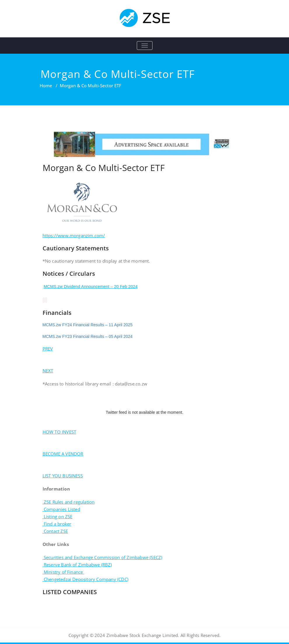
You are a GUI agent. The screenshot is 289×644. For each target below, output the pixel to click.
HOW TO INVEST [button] (59, 432)
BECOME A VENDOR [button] (63, 454)
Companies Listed (61, 509)
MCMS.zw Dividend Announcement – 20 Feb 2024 (91, 287)
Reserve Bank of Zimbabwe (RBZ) (77, 565)
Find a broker (57, 524)
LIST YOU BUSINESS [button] (63, 476)
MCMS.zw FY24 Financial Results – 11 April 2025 (88, 325)
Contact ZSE (55, 531)
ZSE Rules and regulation (69, 502)
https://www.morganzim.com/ (74, 235)
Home (46, 85)
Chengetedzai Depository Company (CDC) (86, 579)
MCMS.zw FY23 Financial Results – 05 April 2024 (88, 336)
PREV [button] (48, 349)
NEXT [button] (48, 371)
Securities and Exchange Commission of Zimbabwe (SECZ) (103, 557)
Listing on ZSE (58, 516)
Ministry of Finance (63, 572)
